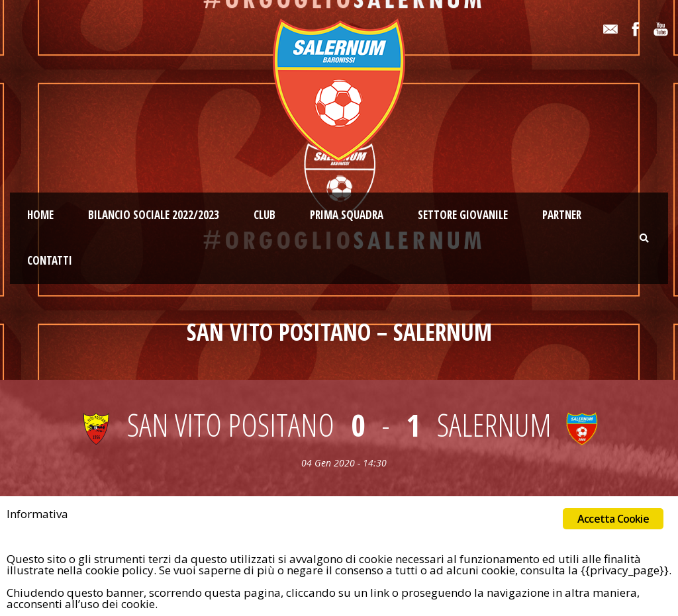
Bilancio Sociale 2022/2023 (154, 215)
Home (40, 215)
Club (265, 215)
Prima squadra (347, 215)
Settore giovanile (463, 215)
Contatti (50, 260)
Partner (562, 215)
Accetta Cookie (613, 519)
